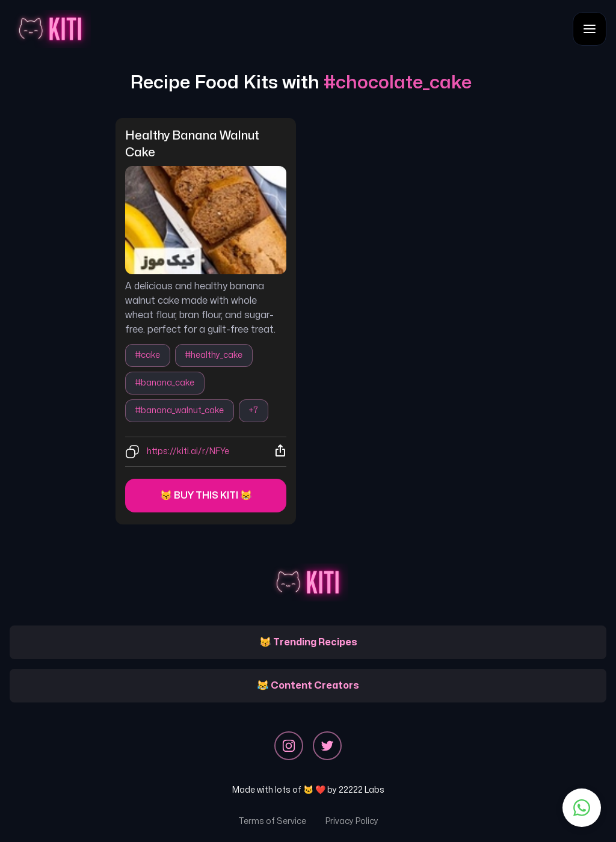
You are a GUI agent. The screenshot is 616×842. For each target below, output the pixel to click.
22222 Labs (362, 790)
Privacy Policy (352, 821)
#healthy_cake (214, 355)
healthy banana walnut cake (193, 144)
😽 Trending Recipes (308, 642)
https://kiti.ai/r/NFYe (188, 451)
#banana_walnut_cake (180, 410)
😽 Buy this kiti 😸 (206, 496)
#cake (148, 355)
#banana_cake (165, 383)
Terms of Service (272, 821)
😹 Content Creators (308, 686)
